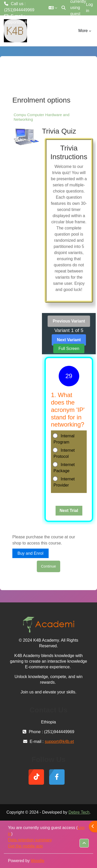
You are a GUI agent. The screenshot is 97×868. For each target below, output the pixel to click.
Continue (48, 566)
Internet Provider (64, 482)
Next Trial (69, 511)
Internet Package (64, 467)
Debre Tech (79, 812)
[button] (53, 8)
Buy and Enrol (30, 553)
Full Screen (69, 349)
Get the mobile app (25, 846)
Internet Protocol (64, 453)
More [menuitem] (83, 31)
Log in (89, 8)
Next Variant (69, 340)
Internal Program (64, 439)
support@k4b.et (19, 22)
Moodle (38, 861)
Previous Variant (69, 321)
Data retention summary (30, 840)
